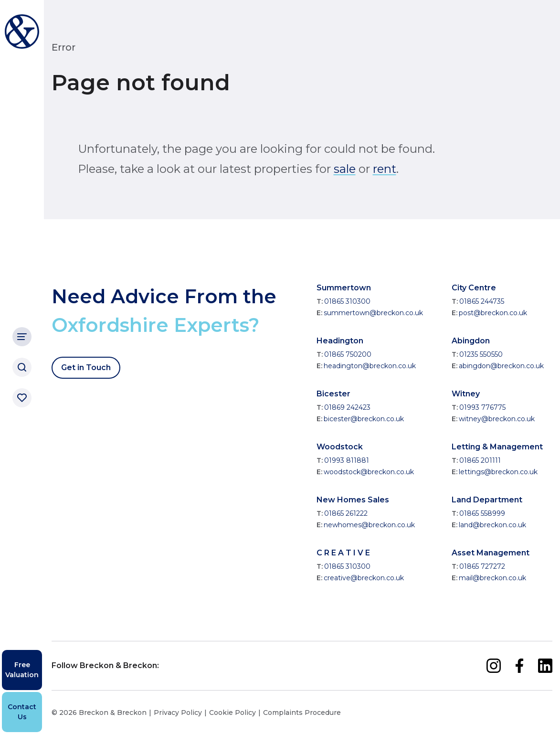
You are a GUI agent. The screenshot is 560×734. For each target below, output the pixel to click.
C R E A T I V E (343, 553)
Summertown (344, 288)
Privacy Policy (178, 713)
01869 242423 (347, 407)
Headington (340, 341)
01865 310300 (347, 301)
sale (345, 169)
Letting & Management (497, 447)
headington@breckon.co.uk (370, 366)
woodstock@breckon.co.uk (369, 472)
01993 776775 (482, 407)
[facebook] (519, 666)
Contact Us (22, 712)
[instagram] (494, 666)
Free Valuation (22, 670)
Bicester (333, 394)
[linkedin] (545, 666)
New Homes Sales (353, 500)
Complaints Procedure (302, 713)
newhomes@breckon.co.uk (369, 525)
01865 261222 (346, 513)
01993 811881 (347, 460)
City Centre (474, 288)
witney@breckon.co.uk (497, 419)
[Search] (22, 367)
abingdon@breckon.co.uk (501, 366)
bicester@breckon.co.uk (364, 419)
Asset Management (491, 553)
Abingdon (471, 341)
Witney (466, 394)
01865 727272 (482, 566)
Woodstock (340, 447)
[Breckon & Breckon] (22, 32)
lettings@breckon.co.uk (498, 472)
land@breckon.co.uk (492, 525)
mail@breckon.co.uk (492, 578)
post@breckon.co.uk (493, 313)
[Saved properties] (22, 398)
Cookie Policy (232, 713)
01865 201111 (480, 460)
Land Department (487, 500)
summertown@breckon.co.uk (373, 313)
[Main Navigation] (22, 337)
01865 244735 (482, 301)
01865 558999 (482, 513)
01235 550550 (481, 354)
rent (385, 169)
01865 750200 (348, 354)
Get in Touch (86, 367)
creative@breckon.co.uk (364, 578)
